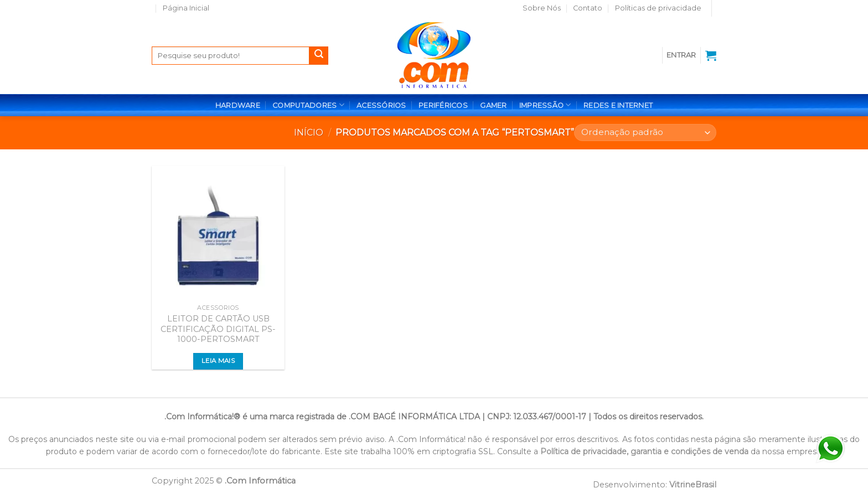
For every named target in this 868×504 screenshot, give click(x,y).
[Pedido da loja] (645, 133)
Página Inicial (186, 8)
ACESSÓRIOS (381, 105)
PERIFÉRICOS (443, 105)
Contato (588, 8)
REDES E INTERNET (618, 105)
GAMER (493, 105)
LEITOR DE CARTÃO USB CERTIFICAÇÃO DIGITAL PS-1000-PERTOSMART (218, 329)
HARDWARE (238, 105)
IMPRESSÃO (545, 105)
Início (309, 133)
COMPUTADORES (308, 105)
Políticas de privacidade (658, 8)
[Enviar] (319, 56)
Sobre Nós (542, 8)
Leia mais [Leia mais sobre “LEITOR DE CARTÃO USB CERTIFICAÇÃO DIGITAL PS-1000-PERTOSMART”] (218, 361)
